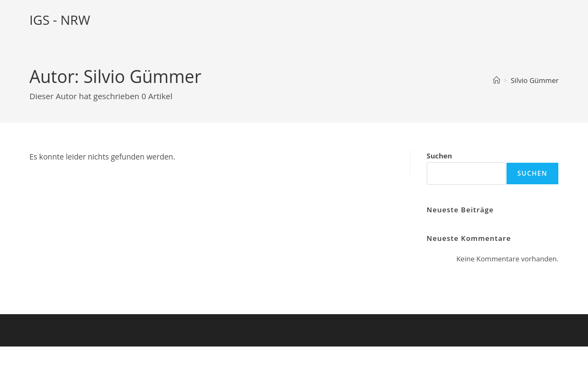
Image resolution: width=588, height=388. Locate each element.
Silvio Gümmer (535, 80)
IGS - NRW (60, 20)
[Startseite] (497, 80)
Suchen (439, 156)
